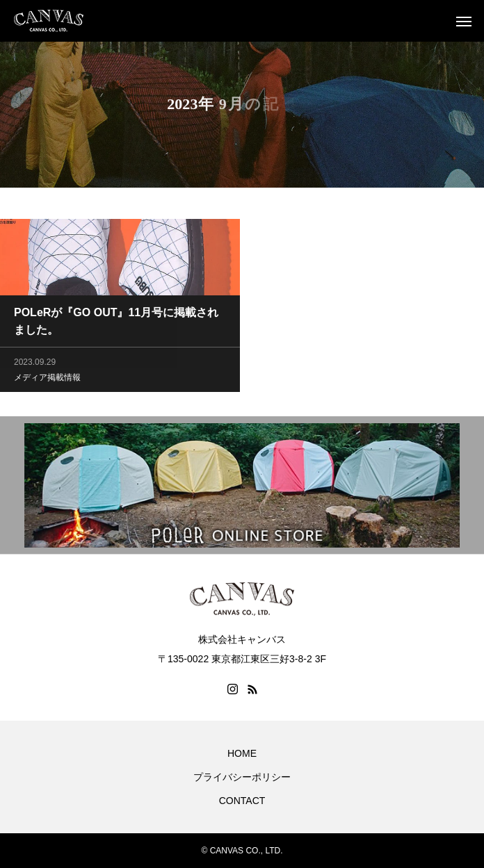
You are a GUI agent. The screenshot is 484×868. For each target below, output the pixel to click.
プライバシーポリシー (242, 777)
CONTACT (242, 801)
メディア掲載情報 (47, 378)
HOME (242, 753)
